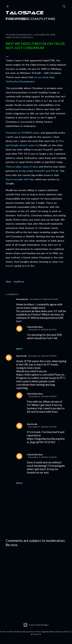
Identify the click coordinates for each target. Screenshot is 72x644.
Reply (19, 348)
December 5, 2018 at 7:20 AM (42, 457)
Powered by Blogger (36, 625)
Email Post (19, 281)
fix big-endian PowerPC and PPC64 (39, 170)
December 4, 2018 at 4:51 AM (44, 299)
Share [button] (8, 281)
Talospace (25, 13)
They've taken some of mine (22, 166)
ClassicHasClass (35, 327)
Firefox (16, 37)
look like (30, 265)
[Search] (64, 6)
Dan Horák (21, 355)
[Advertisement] (36, 580)
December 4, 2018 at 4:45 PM (42, 329)
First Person (27, 37)
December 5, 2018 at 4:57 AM (42, 426)
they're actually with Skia (20, 179)
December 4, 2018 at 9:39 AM (42, 355)
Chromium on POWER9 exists (22, 133)
